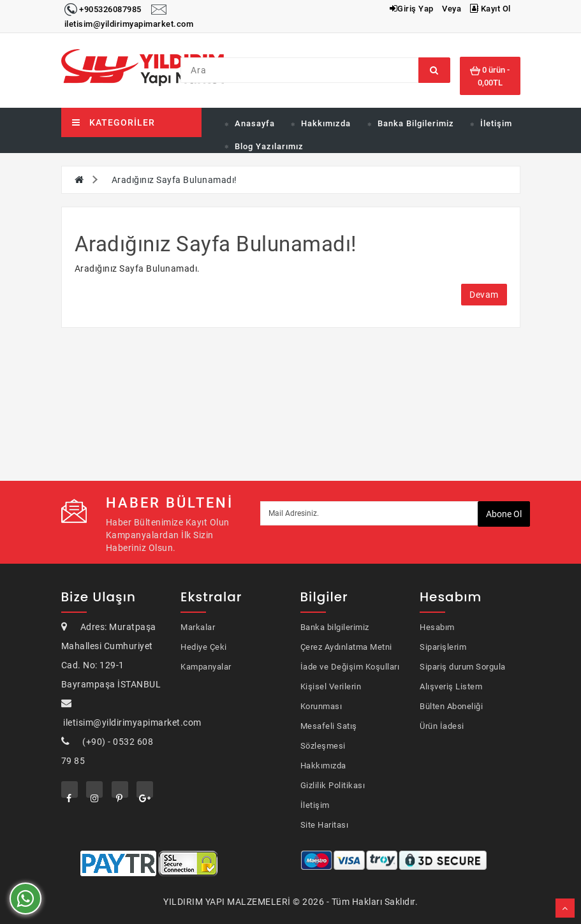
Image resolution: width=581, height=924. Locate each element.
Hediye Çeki (204, 647)
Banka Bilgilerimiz (416, 123)
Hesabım (437, 627)
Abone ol (504, 514)
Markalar (198, 627)
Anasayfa (255, 123)
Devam (484, 295)
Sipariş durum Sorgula (463, 667)
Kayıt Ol (490, 9)
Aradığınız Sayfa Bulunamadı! (174, 180)
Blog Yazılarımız (269, 146)
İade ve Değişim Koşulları (350, 667)
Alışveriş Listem (451, 686)
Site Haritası (325, 825)
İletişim (496, 123)
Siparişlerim (443, 647)
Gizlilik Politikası (333, 785)
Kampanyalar (206, 667)
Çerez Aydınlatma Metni (346, 647)
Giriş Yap (412, 9)
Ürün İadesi (442, 726)
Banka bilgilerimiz (335, 627)
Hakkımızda (326, 123)
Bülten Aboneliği (451, 706)
